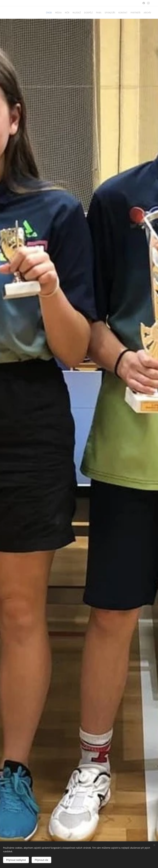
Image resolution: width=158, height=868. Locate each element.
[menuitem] (100, 12)
